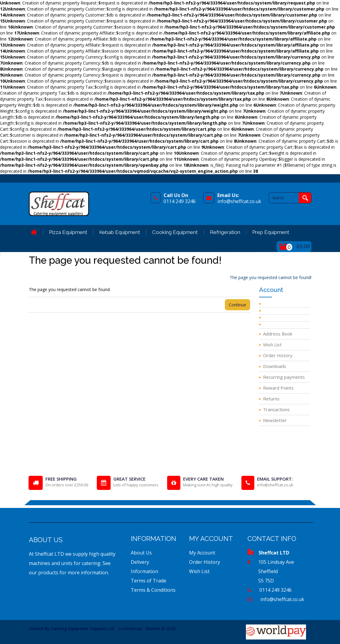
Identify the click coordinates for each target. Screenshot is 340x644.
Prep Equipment (271, 232)
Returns (271, 399)
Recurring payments (284, 377)
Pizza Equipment (68, 232)
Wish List (272, 345)
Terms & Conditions (153, 590)
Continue (237, 305)
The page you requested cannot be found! (271, 277)
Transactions (276, 409)
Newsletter (275, 420)
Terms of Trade (149, 581)
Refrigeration (225, 232)
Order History (278, 355)
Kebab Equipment (120, 232)
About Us (141, 553)
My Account (202, 553)
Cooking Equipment (175, 232)
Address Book (278, 334)
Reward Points (278, 388)
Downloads (275, 366)
